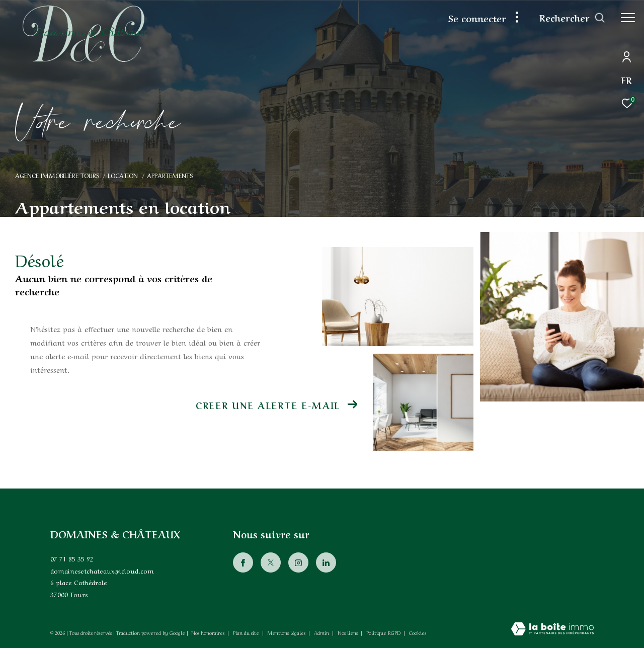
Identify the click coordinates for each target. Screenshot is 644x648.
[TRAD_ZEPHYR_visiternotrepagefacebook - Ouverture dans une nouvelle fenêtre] (243, 562)
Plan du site (247, 632)
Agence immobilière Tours (57, 175)
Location (123, 175)
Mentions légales (287, 632)
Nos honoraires (208, 632)
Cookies (418, 633)
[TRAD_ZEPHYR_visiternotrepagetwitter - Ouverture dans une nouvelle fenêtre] (271, 562)
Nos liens (348, 632)
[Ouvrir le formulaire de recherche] (572, 18)
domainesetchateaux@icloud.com (102, 570)
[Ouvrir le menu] (628, 18)
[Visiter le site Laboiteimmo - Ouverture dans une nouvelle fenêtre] (552, 629)
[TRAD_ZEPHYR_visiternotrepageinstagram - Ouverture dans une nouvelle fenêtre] (298, 562)
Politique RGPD (383, 632)
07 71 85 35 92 (72, 558)
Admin (322, 632)
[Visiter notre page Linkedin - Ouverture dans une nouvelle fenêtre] (326, 562)
